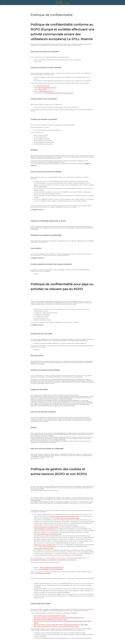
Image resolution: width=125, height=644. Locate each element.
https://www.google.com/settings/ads (45, 545)
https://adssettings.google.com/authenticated (51, 569)
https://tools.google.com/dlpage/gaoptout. (68, 518)
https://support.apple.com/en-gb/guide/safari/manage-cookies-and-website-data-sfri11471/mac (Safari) (61, 625)
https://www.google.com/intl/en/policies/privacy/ (66, 516)
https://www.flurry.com (43, 86)
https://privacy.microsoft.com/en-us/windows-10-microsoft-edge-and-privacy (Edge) (56, 627)
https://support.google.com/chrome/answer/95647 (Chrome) (50, 616)
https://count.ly (43, 89)
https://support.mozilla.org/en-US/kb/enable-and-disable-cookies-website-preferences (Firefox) (59, 618)
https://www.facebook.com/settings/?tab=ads (52, 568)
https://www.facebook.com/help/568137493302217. (48, 534)
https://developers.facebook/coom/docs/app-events (59, 93)
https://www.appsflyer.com (47, 91)
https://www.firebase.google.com (47, 88)
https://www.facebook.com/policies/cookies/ (47, 527)
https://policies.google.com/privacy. (44, 548)
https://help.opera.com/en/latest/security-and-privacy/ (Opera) (50, 619)
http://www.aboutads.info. (50, 547)
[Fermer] (3, 3)
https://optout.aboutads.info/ (44, 573)
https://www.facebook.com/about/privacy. (46, 529)
